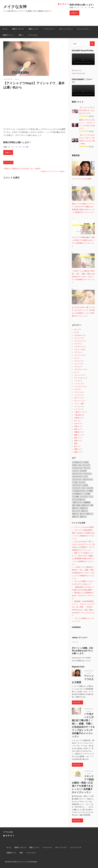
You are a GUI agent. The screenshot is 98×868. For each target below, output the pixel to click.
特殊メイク (78, 441)
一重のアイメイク (81, 412)
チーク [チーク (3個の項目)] (86, 477)
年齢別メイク (8, 35)
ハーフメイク (79, 384)
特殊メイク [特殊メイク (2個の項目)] (76, 514)
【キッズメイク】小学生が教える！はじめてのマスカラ (87, 110)
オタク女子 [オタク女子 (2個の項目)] (83, 471)
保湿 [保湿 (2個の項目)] (74, 505)
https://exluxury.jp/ (79, 73)
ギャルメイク (79, 361)
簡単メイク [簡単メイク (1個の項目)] (90, 514)
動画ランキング (18, 29)
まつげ (77, 332)
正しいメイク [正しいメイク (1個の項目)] (76, 511)
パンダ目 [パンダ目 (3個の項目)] (75, 482)
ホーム (5, 29)
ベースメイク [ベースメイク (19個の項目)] (76, 488)
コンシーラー (79, 364)
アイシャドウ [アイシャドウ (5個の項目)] (86, 465)
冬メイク (77, 421)
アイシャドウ (8, 162)
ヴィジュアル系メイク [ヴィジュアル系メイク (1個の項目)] (79, 499)
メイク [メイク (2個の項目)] (83, 488)
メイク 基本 (79, 404)
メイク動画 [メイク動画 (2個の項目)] (89, 491)
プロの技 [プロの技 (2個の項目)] (85, 485)
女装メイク (78, 426)
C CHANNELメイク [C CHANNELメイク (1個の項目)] (78, 462)
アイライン (78, 344)
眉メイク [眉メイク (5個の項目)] (83, 514)
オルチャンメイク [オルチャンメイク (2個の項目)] (77, 474)
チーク (77, 372)
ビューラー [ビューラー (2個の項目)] (82, 482)
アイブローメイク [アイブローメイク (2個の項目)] (77, 468)
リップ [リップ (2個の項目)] (91, 497)
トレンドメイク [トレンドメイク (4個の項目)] (77, 479)
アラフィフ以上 (80, 349)
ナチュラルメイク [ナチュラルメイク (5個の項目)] (88, 479)
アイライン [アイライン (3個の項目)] (76, 471)
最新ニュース (33, 29)
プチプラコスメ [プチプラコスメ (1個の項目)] (77, 485)
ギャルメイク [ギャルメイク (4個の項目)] (88, 474)
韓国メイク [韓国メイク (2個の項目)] (76, 517)
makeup (17, 79)
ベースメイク (49, 29)
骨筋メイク (78, 452)
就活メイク (78, 429)
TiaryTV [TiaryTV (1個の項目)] (75, 465)
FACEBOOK (76, 627)
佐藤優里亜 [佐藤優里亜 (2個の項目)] (87, 502)
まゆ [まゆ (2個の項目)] (80, 465)
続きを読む (77, 702)
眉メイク (77, 446)
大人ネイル (78, 423)
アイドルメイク (80, 341)
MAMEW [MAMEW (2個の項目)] (86, 462)
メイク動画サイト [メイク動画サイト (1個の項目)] (77, 494)
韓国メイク (78, 449)
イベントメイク (80, 355)
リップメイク (79, 409)
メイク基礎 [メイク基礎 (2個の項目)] (76, 497)
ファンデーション (81, 386)
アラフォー (78, 352)
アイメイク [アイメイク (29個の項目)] (87, 468)
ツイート (75, 642)
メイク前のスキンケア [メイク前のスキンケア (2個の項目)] (79, 491)
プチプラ (77, 389)
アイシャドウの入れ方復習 (84, 527)
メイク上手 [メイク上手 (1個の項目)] (90, 488)
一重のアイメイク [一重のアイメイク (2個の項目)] (77, 502)
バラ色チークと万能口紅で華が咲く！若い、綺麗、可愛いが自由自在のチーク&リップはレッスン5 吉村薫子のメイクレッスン (83, 573)
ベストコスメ (33, 35)
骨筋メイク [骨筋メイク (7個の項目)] (83, 517)
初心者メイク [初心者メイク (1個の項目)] (85, 505)
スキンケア (78, 366)
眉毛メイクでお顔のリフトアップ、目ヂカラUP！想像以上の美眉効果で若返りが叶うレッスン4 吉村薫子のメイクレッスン (83, 559)
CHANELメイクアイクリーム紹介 (52, 171)
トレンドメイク (84, 29)
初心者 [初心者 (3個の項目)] (78, 505)
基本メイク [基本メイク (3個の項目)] (76, 508)
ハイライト (78, 381)
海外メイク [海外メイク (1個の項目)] (84, 511)
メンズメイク (79, 406)
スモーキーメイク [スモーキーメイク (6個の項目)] (77, 477)
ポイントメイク (66, 29)
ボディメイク (79, 398)
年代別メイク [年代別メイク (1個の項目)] (84, 508)
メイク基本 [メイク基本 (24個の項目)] (87, 494)
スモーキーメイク (81, 369)
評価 (71, 7)
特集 (21, 35)
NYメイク (78, 329)
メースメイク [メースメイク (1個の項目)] (84, 497)
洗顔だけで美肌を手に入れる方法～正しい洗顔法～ (23, 168)
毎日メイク (78, 438)
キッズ (77, 358)
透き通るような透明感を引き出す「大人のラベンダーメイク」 (83, 595)
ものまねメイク (80, 335)
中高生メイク (79, 418)
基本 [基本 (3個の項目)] (92, 505)
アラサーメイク (80, 347)
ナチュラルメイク (81, 378)
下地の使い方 (79, 415)
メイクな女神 (15, 7)
